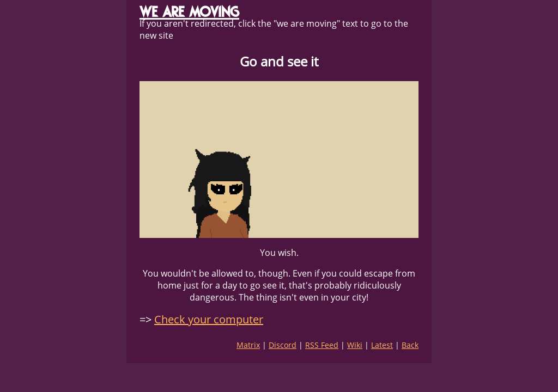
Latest (382, 345)
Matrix (248, 345)
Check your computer (209, 319)
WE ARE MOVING (189, 12)
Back (410, 345)
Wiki (355, 345)
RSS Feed (322, 345)
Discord (283, 345)
